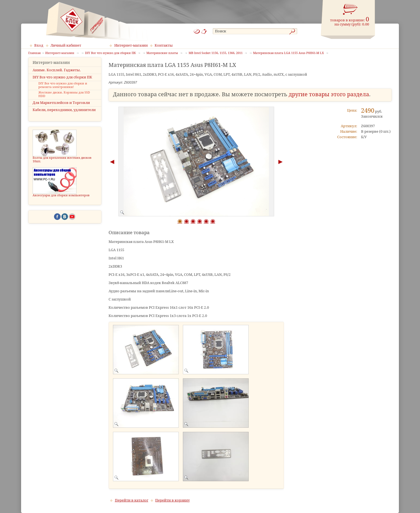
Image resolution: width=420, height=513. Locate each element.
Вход (39, 45)
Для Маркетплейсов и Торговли (61, 108)
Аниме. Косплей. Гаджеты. (57, 75)
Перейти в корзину (172, 500)
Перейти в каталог (132, 500)
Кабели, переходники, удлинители (64, 115)
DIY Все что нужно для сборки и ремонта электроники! (63, 90)
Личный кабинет (66, 45)
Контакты (164, 45)
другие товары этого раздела (329, 94)
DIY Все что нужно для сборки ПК (62, 82)
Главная (34, 53)
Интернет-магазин (131, 45)
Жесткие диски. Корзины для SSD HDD (64, 99)
